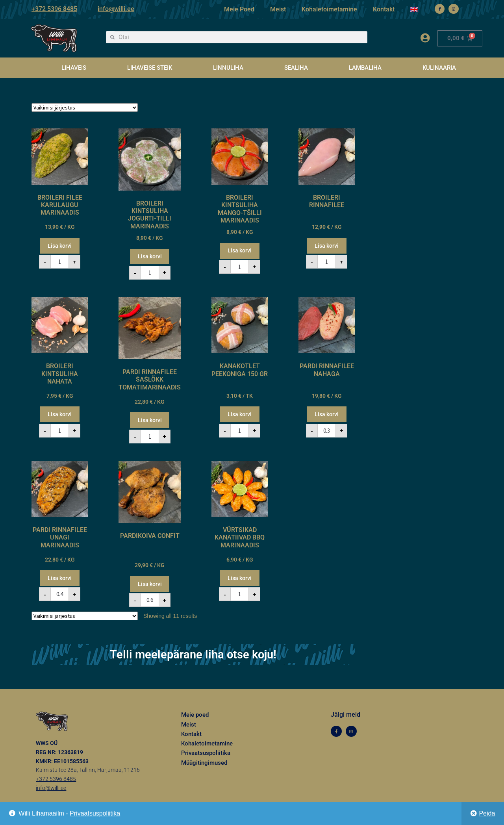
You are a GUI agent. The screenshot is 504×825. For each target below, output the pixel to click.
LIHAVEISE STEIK (150, 68)
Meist (278, 9)
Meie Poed (239, 9)
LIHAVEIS (74, 68)
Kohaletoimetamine (329, 9)
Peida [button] (487, 813)
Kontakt (384, 9)
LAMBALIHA (365, 68)
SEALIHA (296, 68)
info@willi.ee (116, 9)
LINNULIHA (228, 68)
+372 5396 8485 (54, 9)
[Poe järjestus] (85, 108)
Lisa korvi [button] (60, 246)
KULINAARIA (439, 68)
